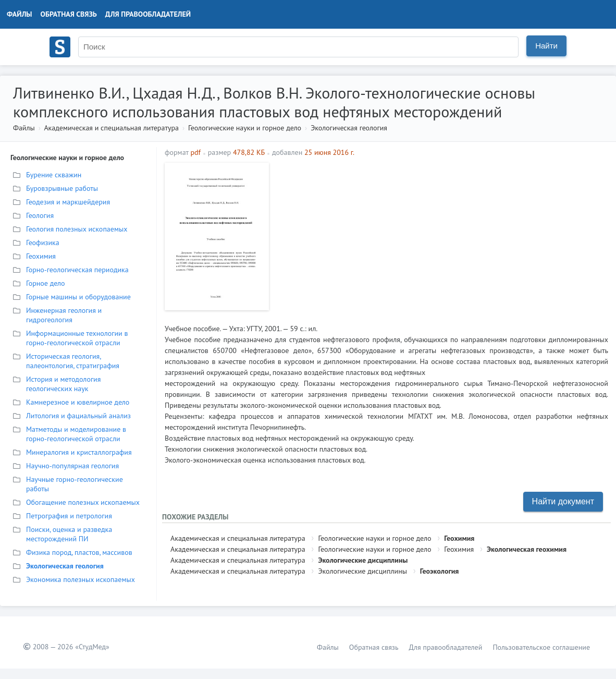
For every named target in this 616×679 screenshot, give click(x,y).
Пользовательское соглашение (541, 647)
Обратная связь (69, 14)
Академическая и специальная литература (111, 128)
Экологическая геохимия (527, 549)
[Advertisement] (441, 236)
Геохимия (459, 538)
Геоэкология (440, 571)
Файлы (20, 14)
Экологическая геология (349, 128)
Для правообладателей (148, 14)
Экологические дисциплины (363, 560)
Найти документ (563, 501)
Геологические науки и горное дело (245, 128)
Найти (546, 46)
